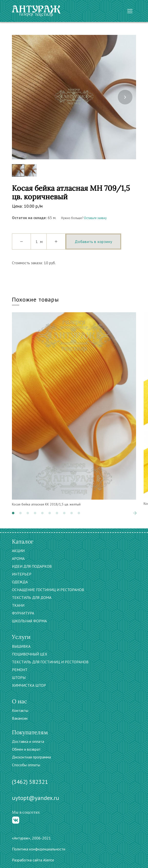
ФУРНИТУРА (23, 613)
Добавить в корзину (93, 242)
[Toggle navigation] (130, 11)
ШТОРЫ (19, 677)
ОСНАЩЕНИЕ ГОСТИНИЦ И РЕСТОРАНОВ (48, 590)
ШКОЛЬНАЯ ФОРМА (29, 621)
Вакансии (20, 718)
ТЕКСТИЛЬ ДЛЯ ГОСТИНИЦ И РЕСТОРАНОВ (50, 662)
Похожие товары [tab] (35, 299)
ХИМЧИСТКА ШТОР (29, 685)
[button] (13, 513)
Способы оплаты (26, 765)
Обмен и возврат (26, 749)
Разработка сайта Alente (33, 860)
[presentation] (125, 97)
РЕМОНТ (20, 670)
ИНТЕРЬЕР (22, 574)
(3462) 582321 (30, 782)
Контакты (20, 710)
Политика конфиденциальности (39, 849)
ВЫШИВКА (21, 646)
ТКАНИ (18, 605)
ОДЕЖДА (20, 582)
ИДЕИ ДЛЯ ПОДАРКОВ (32, 566)
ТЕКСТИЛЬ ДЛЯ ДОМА (32, 597)
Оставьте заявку (95, 218)
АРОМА (18, 558)
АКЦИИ (18, 551)
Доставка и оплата (28, 741)
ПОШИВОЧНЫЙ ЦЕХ (30, 654)
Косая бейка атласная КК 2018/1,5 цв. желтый (46, 504)
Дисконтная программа (31, 757)
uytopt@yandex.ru (36, 798)
